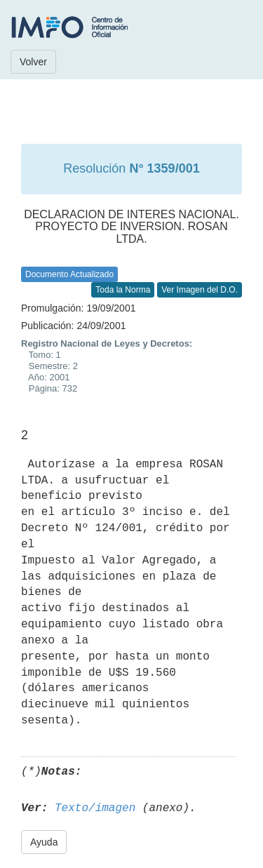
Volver (33, 62)
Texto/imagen (95, 808)
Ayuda (44, 842)
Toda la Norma (123, 290)
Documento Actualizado (69, 274)
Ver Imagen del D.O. (200, 290)
